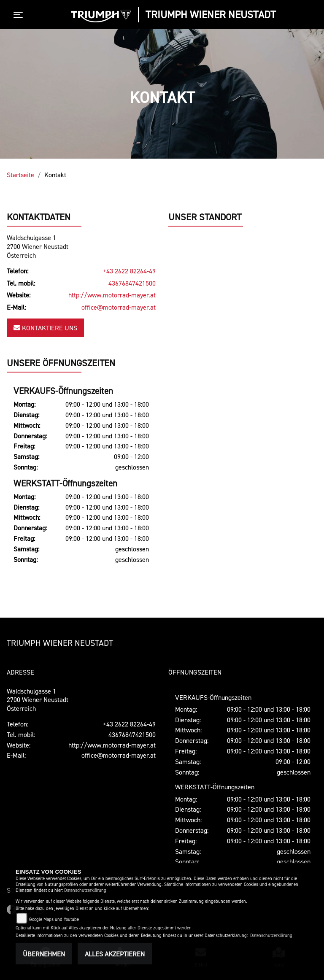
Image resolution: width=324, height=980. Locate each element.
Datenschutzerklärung (85, 890)
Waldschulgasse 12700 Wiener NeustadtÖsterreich (38, 247)
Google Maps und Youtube (54, 919)
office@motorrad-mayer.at (119, 308)
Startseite (20, 175)
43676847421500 (132, 283)
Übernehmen (44, 954)
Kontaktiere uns (45, 328)
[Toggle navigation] (20, 15)
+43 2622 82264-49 (129, 271)
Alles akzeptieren (115, 954)
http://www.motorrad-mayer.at (112, 295)
